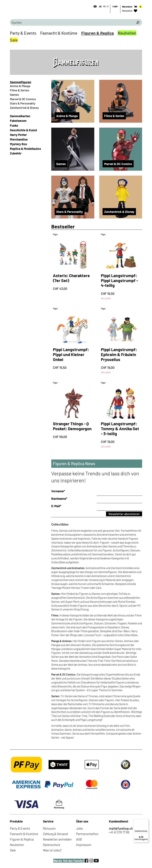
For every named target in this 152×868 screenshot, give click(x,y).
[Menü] (147, 821)
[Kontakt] (94, 6)
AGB (79, 839)
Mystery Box (18, 144)
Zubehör (16, 153)
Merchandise (19, 139)
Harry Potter (18, 135)
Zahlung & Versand (55, 834)
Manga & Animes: (62, 641)
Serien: (56, 696)
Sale (14, 40)
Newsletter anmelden (57, 839)
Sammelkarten (20, 116)
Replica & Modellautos (25, 149)
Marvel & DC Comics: (64, 674)
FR (104, 6)
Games (14, 95)
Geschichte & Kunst (23, 130)
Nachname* (59, 498)
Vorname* (58, 491)
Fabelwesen (18, 121)
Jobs (79, 828)
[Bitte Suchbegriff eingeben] (72, 22)
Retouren (49, 828)
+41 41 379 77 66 (119, 832)
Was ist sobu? (52, 850)
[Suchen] (138, 22)
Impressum (84, 845)
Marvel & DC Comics (23, 99)
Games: (56, 594)
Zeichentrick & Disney (24, 108)
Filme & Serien (20, 90)
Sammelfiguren (21, 82)
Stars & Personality (23, 103)
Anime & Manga (20, 86)
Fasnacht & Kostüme (59, 33)
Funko (14, 125)
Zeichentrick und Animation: (68, 568)
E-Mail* (56, 506)
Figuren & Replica (98, 33)
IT (108, 6)
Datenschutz (52, 845)
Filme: (55, 615)
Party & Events (23, 33)
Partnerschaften (87, 834)
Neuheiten (127, 33)
